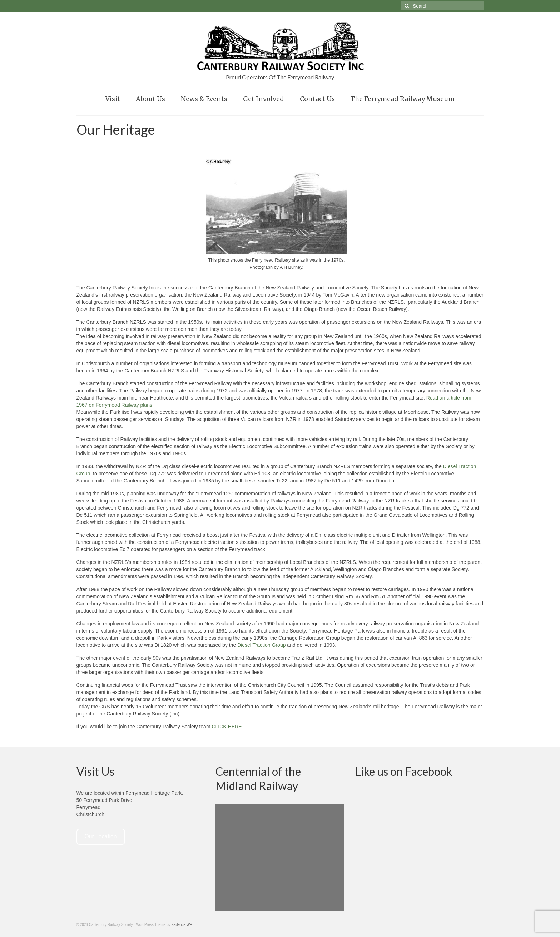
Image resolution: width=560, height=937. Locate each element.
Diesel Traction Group (261, 645)
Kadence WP (182, 925)
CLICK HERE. (227, 727)
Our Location (100, 836)
